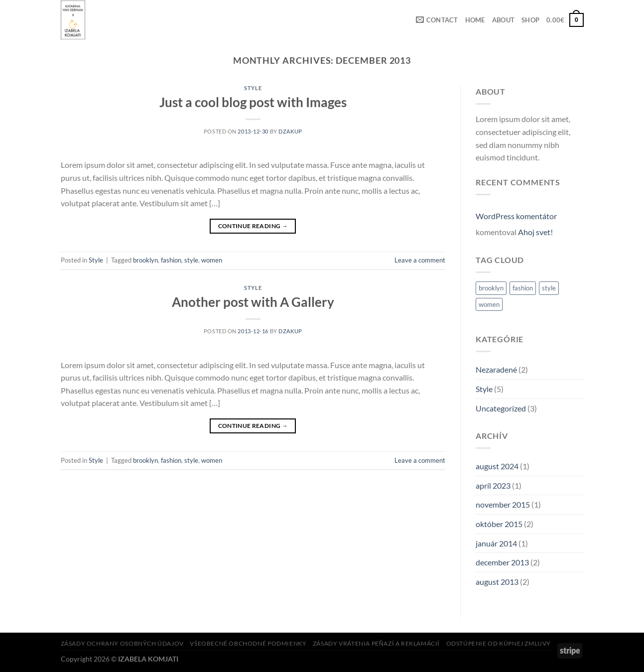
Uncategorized (501, 408)
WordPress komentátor (516, 216)
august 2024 (497, 466)
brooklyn (145, 260)
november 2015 (503, 504)
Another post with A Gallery (253, 302)
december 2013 (502, 562)
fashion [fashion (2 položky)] (523, 288)
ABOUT (503, 20)
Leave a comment (420, 260)
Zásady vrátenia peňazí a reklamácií (376, 643)
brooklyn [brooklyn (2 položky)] (491, 288)
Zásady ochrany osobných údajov (122, 643)
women (212, 260)
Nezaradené (496, 369)
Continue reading (253, 226)
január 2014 (496, 543)
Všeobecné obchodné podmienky (248, 643)
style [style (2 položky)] (549, 288)
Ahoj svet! (535, 232)
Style (253, 88)
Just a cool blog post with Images (253, 102)
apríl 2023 (493, 485)
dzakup (290, 131)
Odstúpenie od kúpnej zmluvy (499, 643)
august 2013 (497, 582)
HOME (475, 20)
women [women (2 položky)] (489, 304)
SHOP (530, 20)
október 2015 (499, 524)
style (191, 260)
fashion (171, 260)
